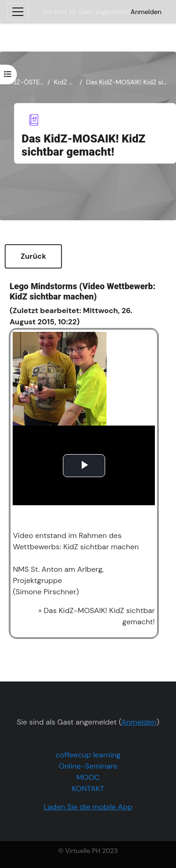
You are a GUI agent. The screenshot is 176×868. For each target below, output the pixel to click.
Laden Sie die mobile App (88, 807)
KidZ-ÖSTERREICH (25, 82)
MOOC (88, 777)
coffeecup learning (88, 755)
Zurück (33, 256)
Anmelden (146, 12)
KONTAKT (88, 789)
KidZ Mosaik (65, 82)
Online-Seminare (88, 766)
